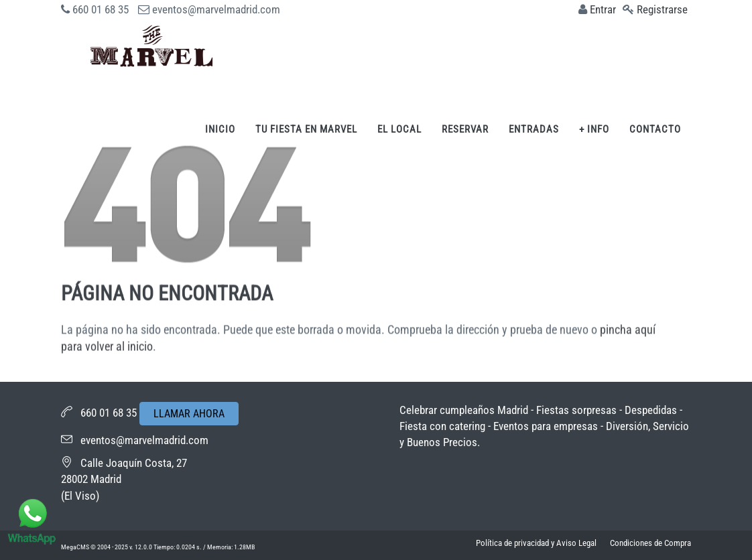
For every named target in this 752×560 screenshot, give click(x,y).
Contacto (655, 129)
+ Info (594, 129)
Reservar (465, 129)
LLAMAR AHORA (189, 414)
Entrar (603, 9)
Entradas (534, 129)
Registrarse (662, 9)
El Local (399, 129)
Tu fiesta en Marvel (306, 129)
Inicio (220, 129)
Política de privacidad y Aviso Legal (536, 543)
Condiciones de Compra (650, 543)
